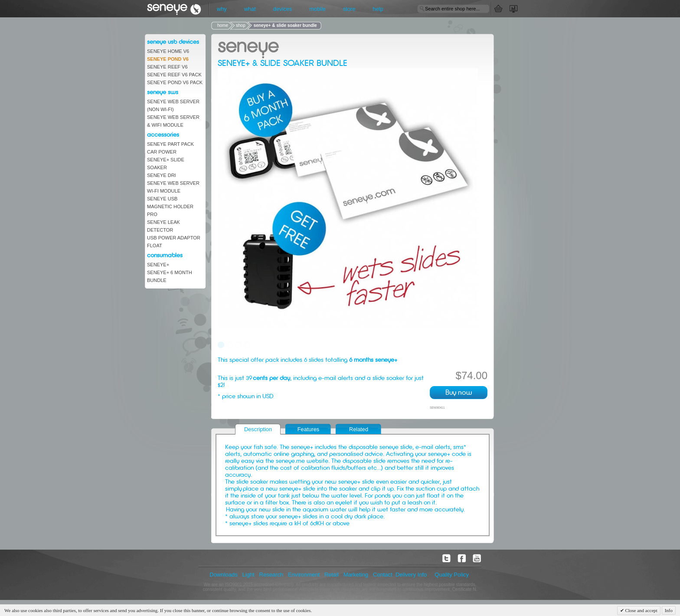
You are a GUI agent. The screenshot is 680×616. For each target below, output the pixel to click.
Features (309, 429)
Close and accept (641, 610)
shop (241, 25)
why (222, 9)
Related (359, 429)
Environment (304, 575)
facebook (462, 558)
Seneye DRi (162, 175)
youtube (477, 558)
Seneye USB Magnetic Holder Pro (170, 206)
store (349, 9)
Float (155, 246)
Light (248, 575)
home (223, 25)
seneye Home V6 (168, 51)
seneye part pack (170, 144)
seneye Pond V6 (168, 59)
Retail (332, 575)
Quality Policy (452, 575)
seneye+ (158, 265)
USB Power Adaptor (174, 238)
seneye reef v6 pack (174, 75)
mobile (317, 9)
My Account (519, 9)
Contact (383, 575)
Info (669, 610)
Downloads (223, 575)
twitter (447, 558)
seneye (178, 9)
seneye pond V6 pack (175, 82)
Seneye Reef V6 (167, 67)
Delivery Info (411, 575)
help (378, 9)
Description (258, 429)
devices (283, 9)
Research (271, 575)
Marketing (356, 575)
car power (162, 152)
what (250, 9)
